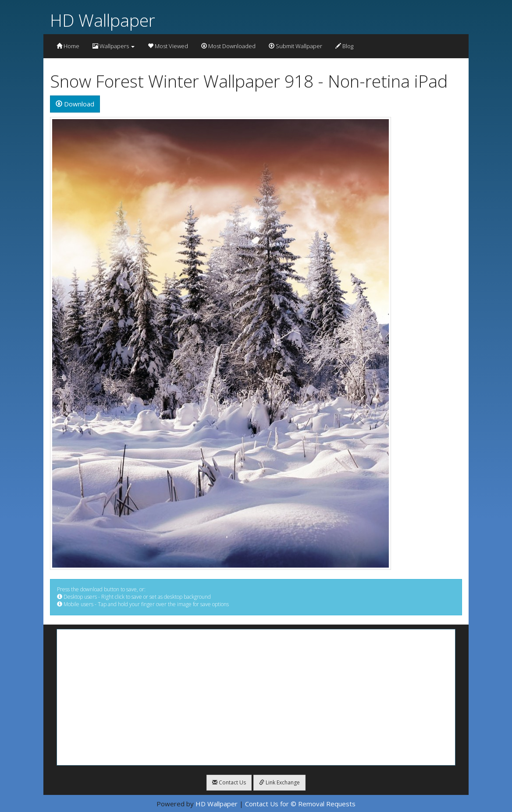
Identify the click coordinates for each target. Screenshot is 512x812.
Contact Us (229, 782)
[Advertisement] (256, 697)
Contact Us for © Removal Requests (300, 804)
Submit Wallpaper (295, 46)
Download (75, 104)
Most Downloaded (228, 46)
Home (68, 46)
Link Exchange (279, 782)
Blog (344, 46)
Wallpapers (114, 46)
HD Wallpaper (103, 20)
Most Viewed (168, 46)
